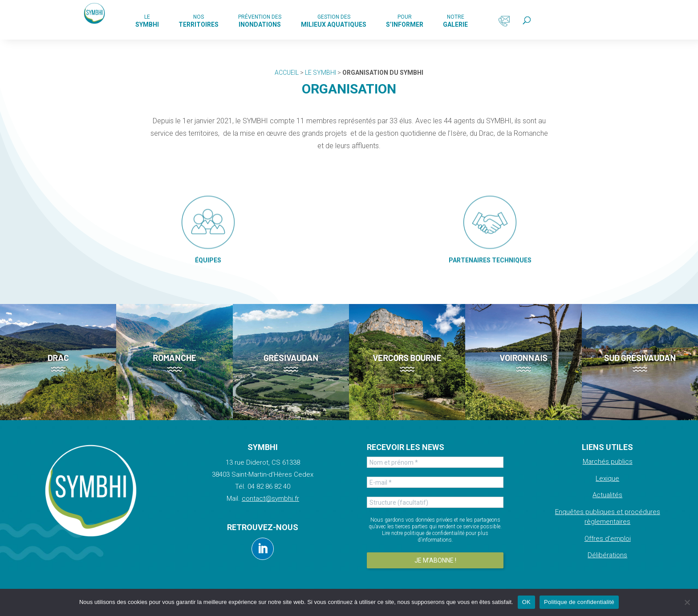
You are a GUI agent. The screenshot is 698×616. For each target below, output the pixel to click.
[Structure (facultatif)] (435, 502)
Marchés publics (608, 462)
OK (526, 602)
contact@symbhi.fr (270, 498)
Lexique (607, 478)
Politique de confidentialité (579, 602)
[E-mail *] (435, 482)
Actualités (607, 495)
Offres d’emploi (608, 539)
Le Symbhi (321, 73)
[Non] (687, 602)
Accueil (287, 73)
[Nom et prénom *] (435, 462)
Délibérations (607, 555)
